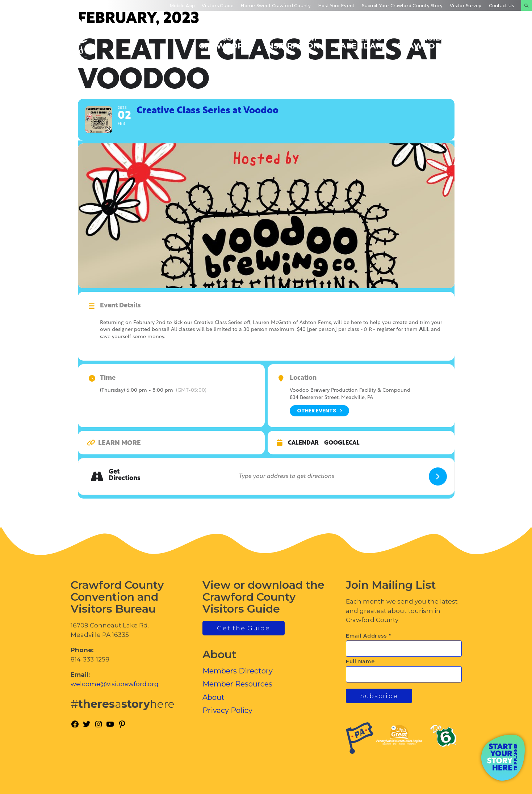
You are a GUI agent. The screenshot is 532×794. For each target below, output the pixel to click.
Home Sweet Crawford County (276, 6)
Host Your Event (337, 6)
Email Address (368, 636)
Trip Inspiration (292, 41)
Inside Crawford (422, 41)
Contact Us (501, 6)
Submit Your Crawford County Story (402, 6)
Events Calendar (358, 41)
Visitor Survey (466, 6)
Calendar (303, 443)
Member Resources (237, 684)
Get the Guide (243, 628)
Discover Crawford (224, 41)
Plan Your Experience (489, 41)
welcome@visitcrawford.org (115, 684)
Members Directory (238, 671)
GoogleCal (342, 443)
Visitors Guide (218, 6)
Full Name (360, 661)
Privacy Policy (227, 710)
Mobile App (182, 6)
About (213, 697)
